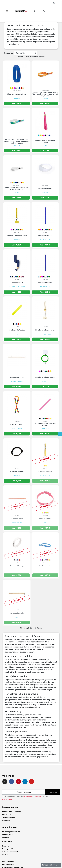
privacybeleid (8, 799)
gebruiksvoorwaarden (33, 796)
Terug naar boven (51, 865)
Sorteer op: (9, 53)
